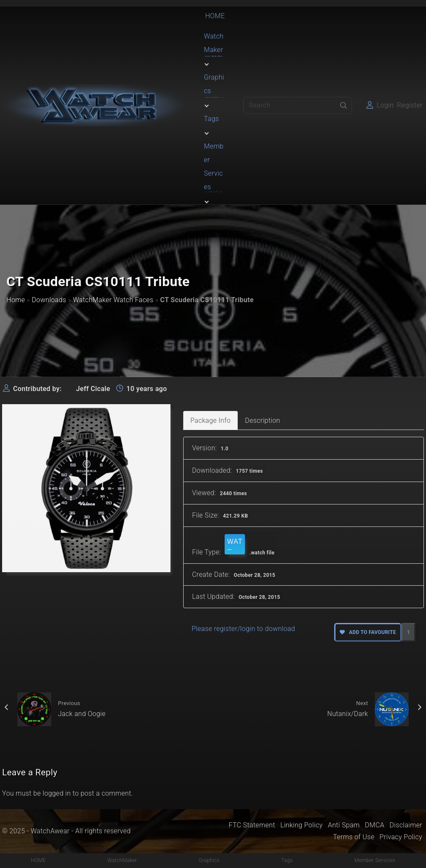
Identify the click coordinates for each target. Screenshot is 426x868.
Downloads (49, 300)
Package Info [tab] (210, 420)
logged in (57, 793)
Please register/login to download (243, 629)
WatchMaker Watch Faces (113, 300)
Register (410, 105)
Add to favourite (368, 632)
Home (16, 300)
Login (385, 105)
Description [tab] (262, 420)
